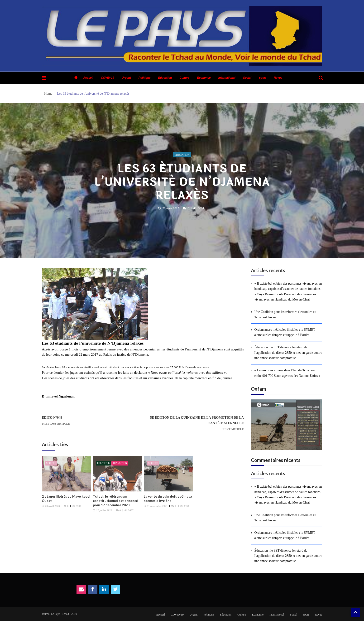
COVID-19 (108, 78)
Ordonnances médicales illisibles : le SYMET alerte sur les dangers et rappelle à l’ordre (285, 332)
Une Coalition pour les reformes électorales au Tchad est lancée (285, 314)
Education (165, 78)
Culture (184, 78)
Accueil (88, 78)
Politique (145, 78)
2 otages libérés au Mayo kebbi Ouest (66, 498)
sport (263, 78)
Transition (120, 463)
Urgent (126, 78)
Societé (51, 463)
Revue (278, 78)
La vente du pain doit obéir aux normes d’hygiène (168, 498)
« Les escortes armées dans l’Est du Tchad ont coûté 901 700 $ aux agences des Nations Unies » (287, 373)
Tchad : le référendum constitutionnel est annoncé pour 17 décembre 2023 (115, 501)
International (227, 78)
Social (247, 78)
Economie (204, 78)
